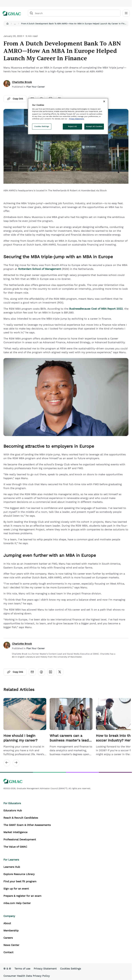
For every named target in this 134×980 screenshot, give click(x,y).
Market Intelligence (15, 832)
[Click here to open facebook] (41, 672)
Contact (8, 952)
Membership (11, 930)
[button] (7, 24)
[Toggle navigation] (126, 13)
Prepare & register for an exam (22, 896)
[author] (7, 84)
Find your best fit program (20, 881)
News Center (11, 945)
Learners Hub (12, 867)
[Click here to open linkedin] (51, 672)
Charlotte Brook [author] (22, 82)
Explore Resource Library (19, 874)
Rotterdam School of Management (40, 269)
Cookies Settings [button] (70, 969)
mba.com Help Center (17, 903)
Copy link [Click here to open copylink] (15, 99)
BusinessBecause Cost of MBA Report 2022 (96, 309)
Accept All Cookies (94, 126)
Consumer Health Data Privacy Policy (27, 976)
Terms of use (22, 969)
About (7, 923)
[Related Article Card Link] (25, 727)
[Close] (104, 101)
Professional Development (20, 839)
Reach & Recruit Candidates (21, 818)
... (15, 24)
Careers (8, 938)
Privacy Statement (45, 969)
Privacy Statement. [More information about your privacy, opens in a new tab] (76, 119)
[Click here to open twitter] (60, 672)
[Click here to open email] (32, 672)
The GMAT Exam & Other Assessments (27, 825)
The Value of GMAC (15, 847)
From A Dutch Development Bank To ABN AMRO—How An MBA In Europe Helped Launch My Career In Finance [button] (74, 24)
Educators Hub (13, 810)
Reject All (72, 126)
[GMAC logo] (12, 13)
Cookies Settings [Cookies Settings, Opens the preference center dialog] (42, 126)
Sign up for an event (16, 889)
